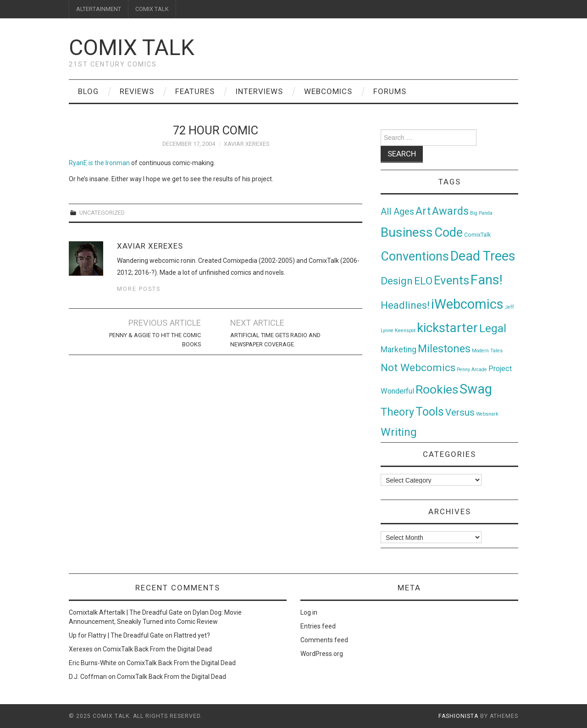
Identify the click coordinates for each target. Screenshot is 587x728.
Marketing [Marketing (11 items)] (399, 350)
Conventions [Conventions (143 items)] (415, 256)
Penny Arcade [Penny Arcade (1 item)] (472, 370)
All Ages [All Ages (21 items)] (397, 212)
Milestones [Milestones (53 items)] (444, 349)
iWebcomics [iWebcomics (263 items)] (467, 304)
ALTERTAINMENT (99, 9)
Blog (88, 91)
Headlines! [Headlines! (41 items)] (405, 305)
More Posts (139, 289)
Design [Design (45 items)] (397, 281)
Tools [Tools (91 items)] (430, 412)
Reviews (137, 91)
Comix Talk (132, 47)
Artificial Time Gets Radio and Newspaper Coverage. (275, 340)
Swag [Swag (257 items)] (476, 389)
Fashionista (458, 716)
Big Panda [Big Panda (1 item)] (481, 213)
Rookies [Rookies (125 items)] (437, 389)
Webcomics (328, 91)
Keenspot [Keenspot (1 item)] (405, 331)
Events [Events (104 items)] (451, 280)
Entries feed (318, 626)
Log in (309, 612)
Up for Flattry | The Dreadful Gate (116, 635)
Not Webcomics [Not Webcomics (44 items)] (418, 368)
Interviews (259, 91)
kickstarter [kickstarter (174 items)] (447, 328)
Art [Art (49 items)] (423, 211)
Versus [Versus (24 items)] (460, 412)
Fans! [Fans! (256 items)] (487, 280)
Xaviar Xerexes (246, 144)
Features (195, 91)
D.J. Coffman (88, 677)
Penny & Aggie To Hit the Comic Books (155, 340)
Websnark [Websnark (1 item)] (487, 414)
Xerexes (81, 649)
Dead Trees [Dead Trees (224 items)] (483, 256)
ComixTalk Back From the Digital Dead (157, 649)
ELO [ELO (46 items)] (423, 281)
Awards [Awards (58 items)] (450, 211)
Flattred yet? (192, 635)
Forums (390, 91)
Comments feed (324, 640)
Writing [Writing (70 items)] (399, 432)
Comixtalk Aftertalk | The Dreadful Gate (126, 612)
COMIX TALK (152, 9)
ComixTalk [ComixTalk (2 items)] (477, 235)
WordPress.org (322, 654)
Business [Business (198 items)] (407, 232)
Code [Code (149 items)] (449, 233)
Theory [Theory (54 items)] (397, 412)
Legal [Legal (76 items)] (493, 328)
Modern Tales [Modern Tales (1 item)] (487, 351)
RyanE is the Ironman (99, 163)
